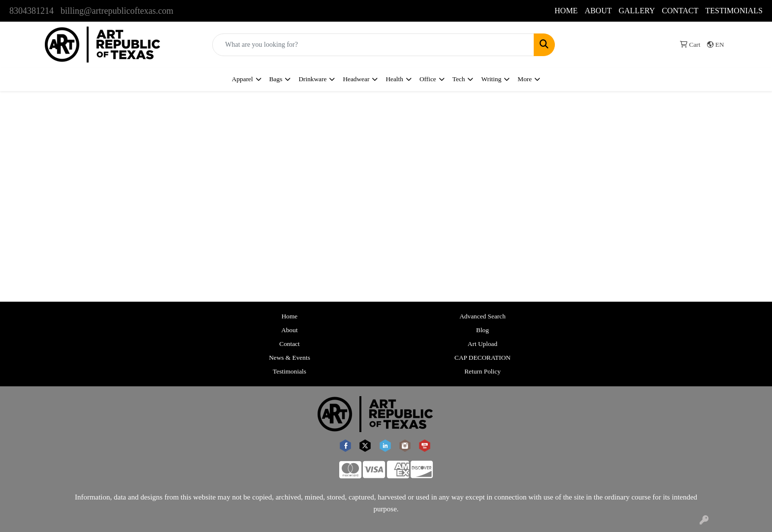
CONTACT (680, 11)
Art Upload (482, 344)
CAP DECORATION (482, 358)
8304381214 (32, 11)
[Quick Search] (373, 45)
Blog (482, 330)
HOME (566, 11)
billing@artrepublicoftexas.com (117, 11)
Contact (289, 344)
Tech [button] (459, 79)
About (289, 330)
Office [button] (428, 79)
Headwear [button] (356, 79)
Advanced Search (482, 316)
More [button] (525, 79)
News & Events (289, 358)
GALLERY (637, 11)
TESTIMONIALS (734, 11)
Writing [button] (491, 79)
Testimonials (289, 371)
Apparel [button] (242, 79)
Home (290, 316)
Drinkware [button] (312, 79)
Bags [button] (276, 79)
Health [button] (394, 79)
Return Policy (482, 371)
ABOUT (598, 11)
